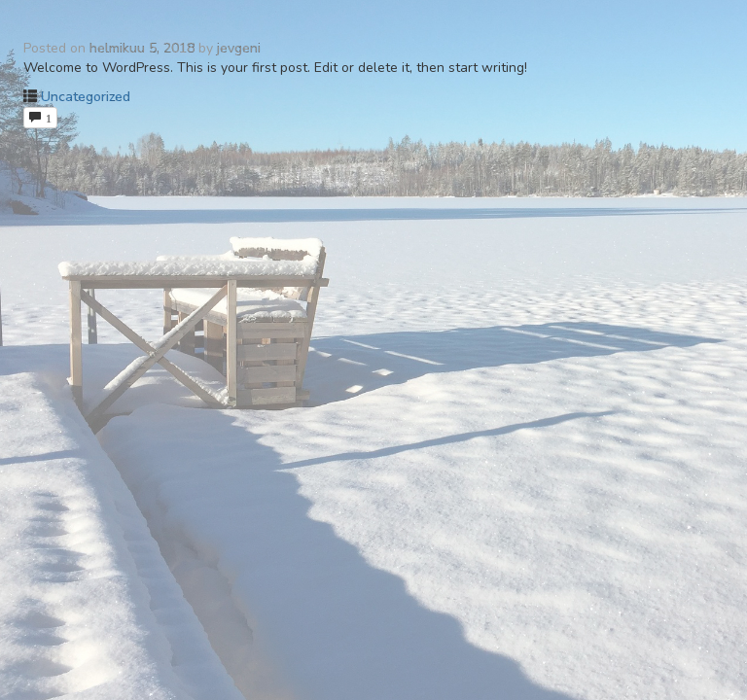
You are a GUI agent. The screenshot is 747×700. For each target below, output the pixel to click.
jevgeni (239, 48)
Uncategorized (86, 97)
